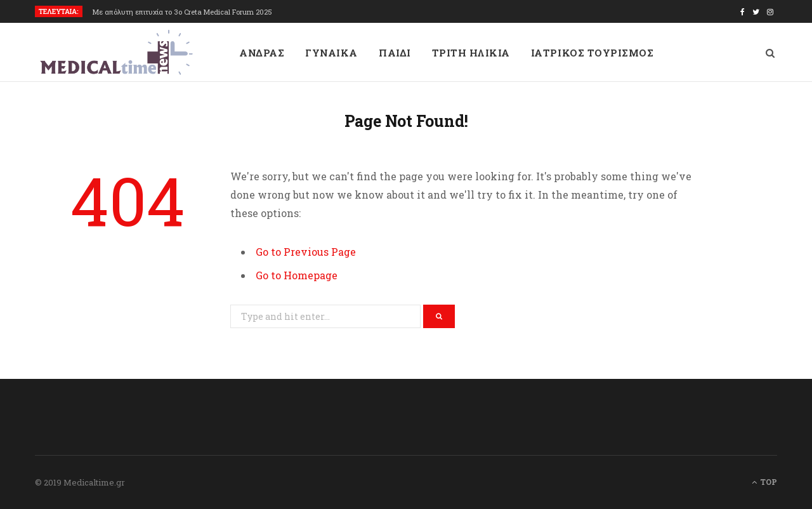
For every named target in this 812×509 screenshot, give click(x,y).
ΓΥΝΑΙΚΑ (331, 53)
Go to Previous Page (306, 252)
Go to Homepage (297, 275)
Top (764, 482)
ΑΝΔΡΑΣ (262, 53)
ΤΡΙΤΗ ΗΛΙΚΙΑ (471, 53)
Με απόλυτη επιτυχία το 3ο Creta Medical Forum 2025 (182, 12)
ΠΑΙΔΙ (395, 53)
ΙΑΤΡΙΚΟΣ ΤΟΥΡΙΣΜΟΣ (592, 53)
